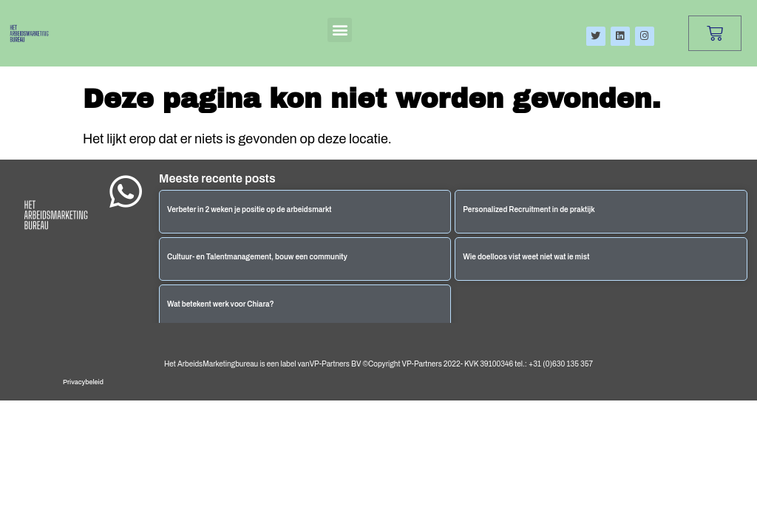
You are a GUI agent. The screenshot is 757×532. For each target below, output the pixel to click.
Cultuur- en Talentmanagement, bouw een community (257, 257)
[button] (340, 30)
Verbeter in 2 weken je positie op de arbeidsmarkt (249, 209)
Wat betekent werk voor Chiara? (221, 304)
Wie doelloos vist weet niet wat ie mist (526, 257)
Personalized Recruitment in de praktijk (529, 209)
